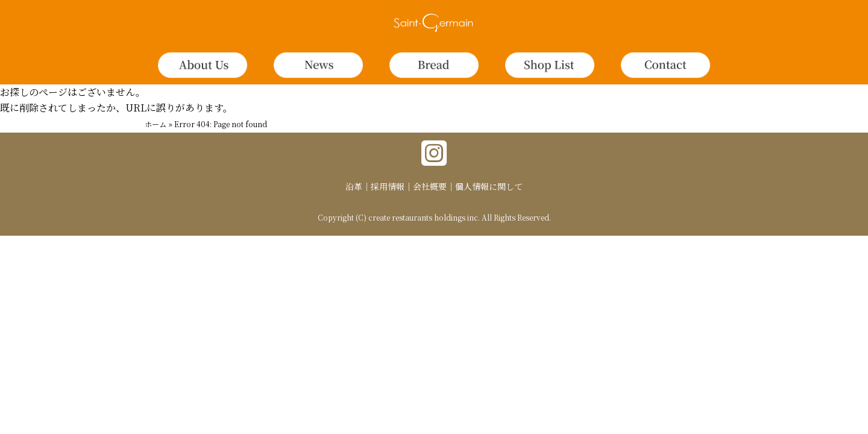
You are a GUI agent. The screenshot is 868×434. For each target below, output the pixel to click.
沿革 (354, 186)
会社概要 (430, 186)
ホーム (156, 124)
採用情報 (388, 186)
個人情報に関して (489, 186)
